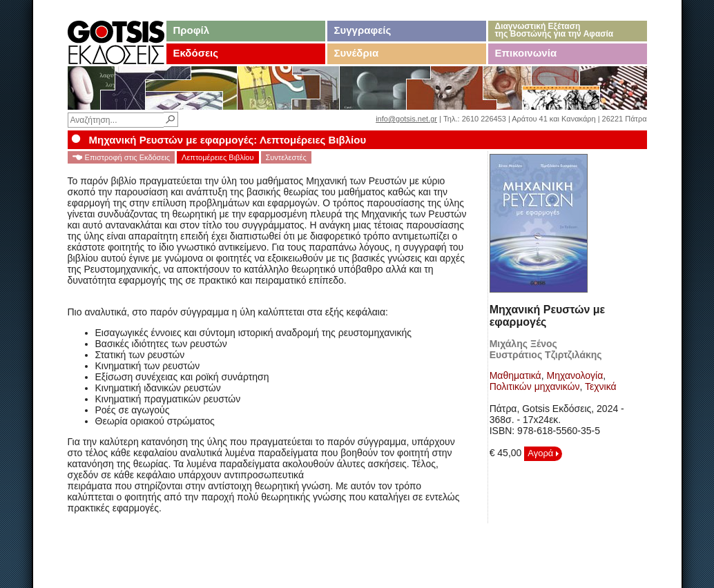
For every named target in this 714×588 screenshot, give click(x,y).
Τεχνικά (601, 386)
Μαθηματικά (515, 375)
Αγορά (543, 453)
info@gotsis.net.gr (406, 119)
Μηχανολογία (575, 375)
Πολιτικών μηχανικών (535, 386)
